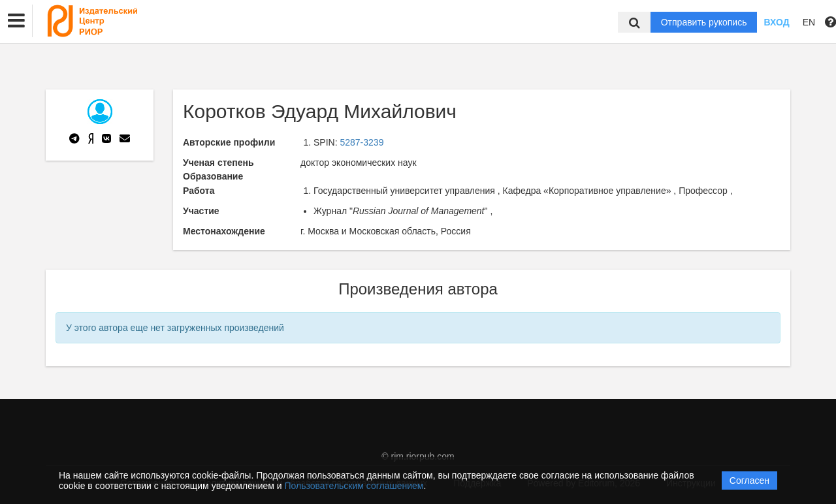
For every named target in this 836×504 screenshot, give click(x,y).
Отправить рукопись (704, 22)
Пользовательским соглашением (354, 486)
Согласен (749, 480)
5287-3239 (362, 142)
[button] (16, 21)
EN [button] (809, 22)
